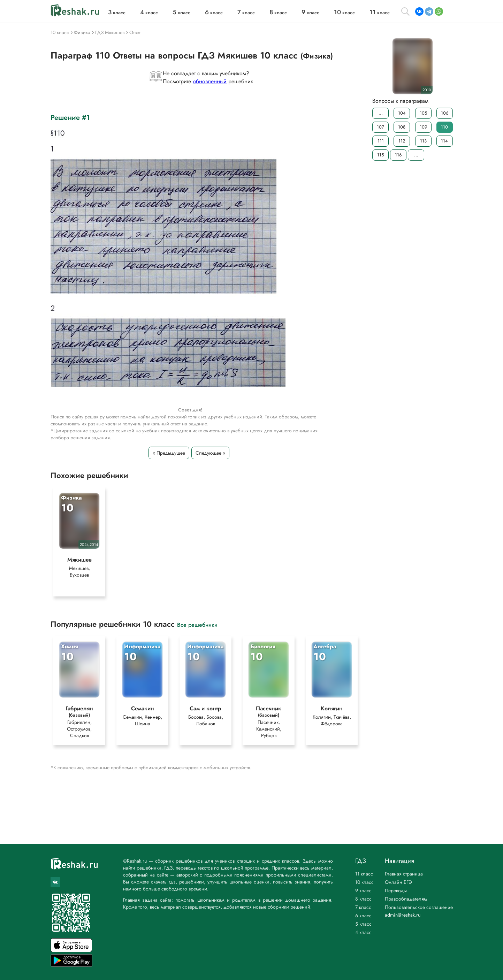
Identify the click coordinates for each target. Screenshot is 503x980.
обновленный (210, 81)
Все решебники (197, 624)
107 (380, 127)
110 (444, 127)
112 (402, 141)
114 (444, 141)
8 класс (363, 899)
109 (423, 127)
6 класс (363, 916)
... (380, 113)
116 (398, 155)
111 (380, 141)
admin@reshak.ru (403, 915)
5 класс (363, 924)
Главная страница (404, 874)
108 (402, 127)
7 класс (363, 907)
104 (402, 113)
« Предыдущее (169, 453)
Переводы (396, 890)
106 (444, 113)
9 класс (363, 890)
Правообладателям (406, 899)
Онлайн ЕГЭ (398, 882)
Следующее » (210, 453)
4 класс (363, 932)
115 (380, 155)
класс (117, 13)
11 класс (364, 874)
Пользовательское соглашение (419, 907)
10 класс (364, 882)
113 (423, 141)
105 (423, 113)
